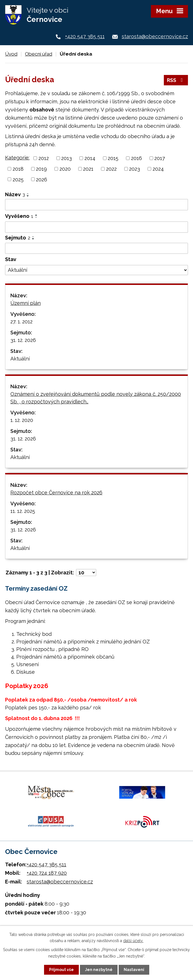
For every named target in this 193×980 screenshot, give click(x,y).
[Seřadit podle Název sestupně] (28, 196)
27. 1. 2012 (21, 322)
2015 (113, 158)
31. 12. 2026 (23, 340)
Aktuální (20, 359)
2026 (42, 179)
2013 (66, 158)
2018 (18, 169)
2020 (65, 169)
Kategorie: (17, 158)
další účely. (133, 941)
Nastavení (134, 970)
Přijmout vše (61, 970)
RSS (176, 80)
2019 (41, 169)
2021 (88, 169)
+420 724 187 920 (47, 873)
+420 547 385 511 (85, 36)
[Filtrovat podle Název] (96, 205)
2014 (90, 158)
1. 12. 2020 (22, 420)
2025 (18, 179)
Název (15, 194)
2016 (136, 158)
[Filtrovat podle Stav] (96, 270)
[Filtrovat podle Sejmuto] (96, 248)
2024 (158, 169)
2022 (111, 169)
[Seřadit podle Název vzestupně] (28, 194)
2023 (135, 169)
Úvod (11, 54)
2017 (160, 158)
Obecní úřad (39, 54)
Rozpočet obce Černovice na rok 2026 (56, 493)
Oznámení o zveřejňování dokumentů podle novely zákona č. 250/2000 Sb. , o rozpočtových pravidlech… (96, 398)
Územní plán (26, 303)
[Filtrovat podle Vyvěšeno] (96, 227)
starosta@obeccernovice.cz (155, 36)
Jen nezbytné (99, 970)
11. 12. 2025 (23, 511)
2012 (44, 158)
